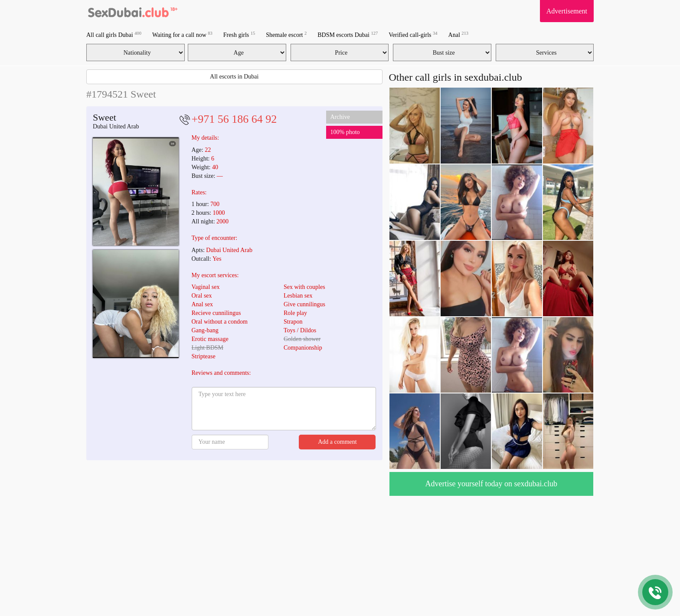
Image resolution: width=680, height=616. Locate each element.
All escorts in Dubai (234, 77)
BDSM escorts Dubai (348, 34)
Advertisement (567, 11)
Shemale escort (286, 34)
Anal (458, 34)
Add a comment (337, 442)
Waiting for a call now (182, 34)
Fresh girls (239, 34)
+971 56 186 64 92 (234, 119)
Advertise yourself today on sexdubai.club (491, 484)
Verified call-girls (413, 34)
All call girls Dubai (114, 34)
